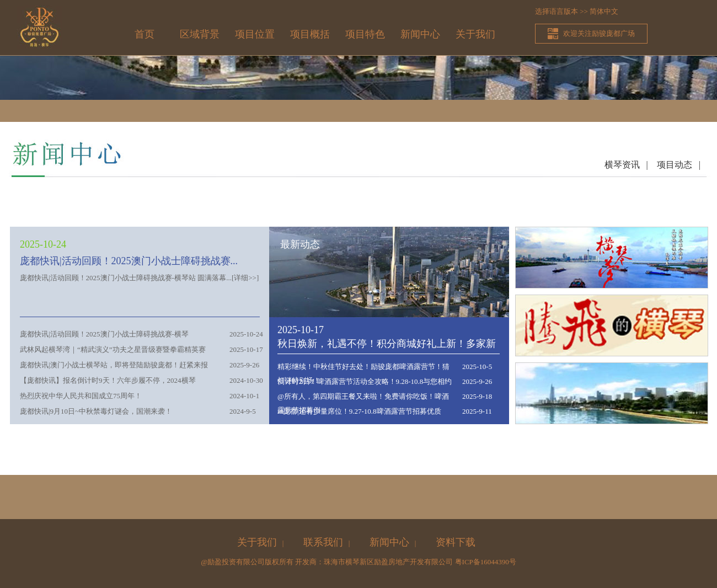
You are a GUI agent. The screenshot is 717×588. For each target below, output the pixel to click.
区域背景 (200, 34)
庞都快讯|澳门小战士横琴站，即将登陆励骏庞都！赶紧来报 (114, 365)
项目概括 (310, 34)
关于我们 (475, 34)
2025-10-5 (477, 367)
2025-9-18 (477, 396)
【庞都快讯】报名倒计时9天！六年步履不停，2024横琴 (108, 380)
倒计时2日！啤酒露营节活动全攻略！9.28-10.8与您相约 (365, 381)
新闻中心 (420, 34)
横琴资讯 (622, 165)
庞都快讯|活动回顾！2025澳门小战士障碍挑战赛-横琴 (104, 334)
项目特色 (365, 34)
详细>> (245, 278)
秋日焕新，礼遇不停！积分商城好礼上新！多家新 (387, 344)
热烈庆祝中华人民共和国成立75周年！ (81, 396)
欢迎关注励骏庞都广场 (599, 33)
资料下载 (456, 542)
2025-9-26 (477, 381)
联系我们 (323, 542)
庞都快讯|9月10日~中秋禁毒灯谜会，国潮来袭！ (96, 411)
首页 (145, 34)
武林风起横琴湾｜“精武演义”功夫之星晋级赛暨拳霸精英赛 (113, 349)
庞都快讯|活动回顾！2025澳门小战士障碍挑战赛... (129, 261)
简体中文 (604, 11)
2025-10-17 (301, 330)
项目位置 (255, 34)
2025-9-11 (477, 411)
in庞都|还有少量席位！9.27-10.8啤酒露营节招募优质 (359, 411)
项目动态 (675, 165)
